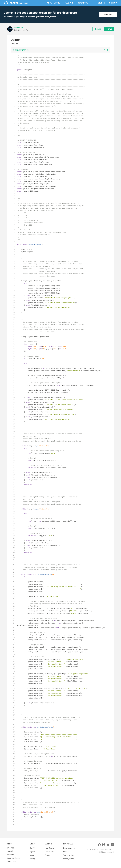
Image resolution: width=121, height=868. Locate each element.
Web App (69, 3)
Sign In (102, 3)
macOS (10, 851)
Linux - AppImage (14, 858)
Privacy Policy (69, 858)
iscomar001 (19, 28)
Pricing (32, 858)
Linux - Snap (12, 861)
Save (109, 29)
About (32, 855)
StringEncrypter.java (21, 50)
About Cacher (54, 3)
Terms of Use (69, 855)
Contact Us (49, 851)
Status (48, 855)
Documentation (69, 848)
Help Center (49, 848)
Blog (65, 851)
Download (83, 3)
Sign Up (113, 3)
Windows (11, 855)
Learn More (108, 14)
